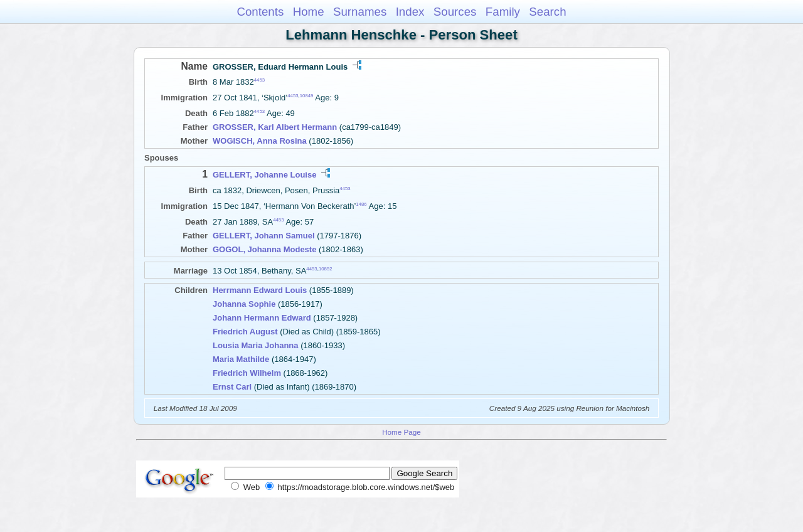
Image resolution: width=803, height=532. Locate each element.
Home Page (401, 432)
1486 (361, 204)
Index (410, 12)
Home (309, 12)
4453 (259, 80)
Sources (455, 12)
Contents (260, 12)
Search (547, 12)
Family (503, 12)
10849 (307, 96)
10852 (326, 269)
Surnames (360, 12)
